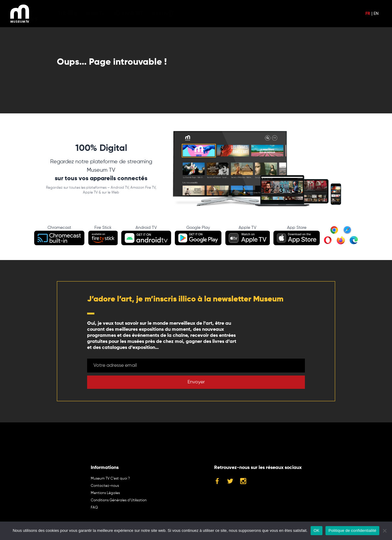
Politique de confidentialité (352, 530)
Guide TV (104, 14)
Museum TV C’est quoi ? (110, 479)
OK (317, 530)
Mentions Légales (105, 493)
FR (368, 14)
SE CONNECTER (137, 14)
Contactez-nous (105, 486)
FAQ (94, 508)
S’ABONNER (173, 14)
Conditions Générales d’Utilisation (119, 500)
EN (376, 14)
